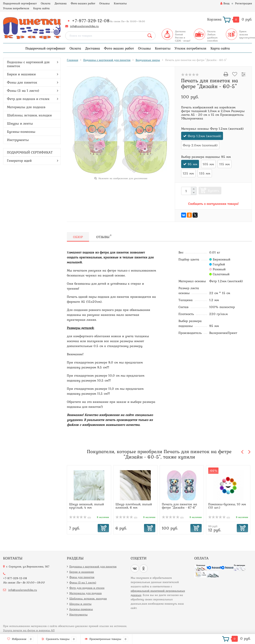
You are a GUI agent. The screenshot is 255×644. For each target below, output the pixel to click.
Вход (225, 3)
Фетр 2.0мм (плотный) (200, 145)
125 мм (188, 173)
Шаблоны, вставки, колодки (29, 115)
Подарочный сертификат (20, 3)
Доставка (61, 3)
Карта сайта (41, 8)
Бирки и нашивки (21, 74)
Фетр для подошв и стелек (28, 99)
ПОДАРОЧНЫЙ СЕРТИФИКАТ (30, 152)
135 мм (205, 173)
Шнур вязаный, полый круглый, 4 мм (87, 506)
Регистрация (244, 3)
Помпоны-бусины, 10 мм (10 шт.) (227, 506)
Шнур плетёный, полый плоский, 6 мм (134, 506)
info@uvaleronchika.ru (84, 26)
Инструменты (18, 140)
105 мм (208, 164)
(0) (80, 518)
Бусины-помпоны (21, 132)
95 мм (193, 164)
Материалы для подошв (26, 107)
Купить (214, 190)
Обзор (78, 237)
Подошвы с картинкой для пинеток (28, 64)
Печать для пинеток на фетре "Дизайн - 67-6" (180, 506)
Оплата (46, 3)
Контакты (120, 3)
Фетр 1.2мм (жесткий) (205, 136)
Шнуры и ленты (20, 123)
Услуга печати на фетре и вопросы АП (29, 630)
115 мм (225, 164)
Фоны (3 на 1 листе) (23, 91)
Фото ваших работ (83, 3)
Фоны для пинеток (22, 82)
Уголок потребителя (16, 8)
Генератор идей (19, 160)
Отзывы (105, 3)
